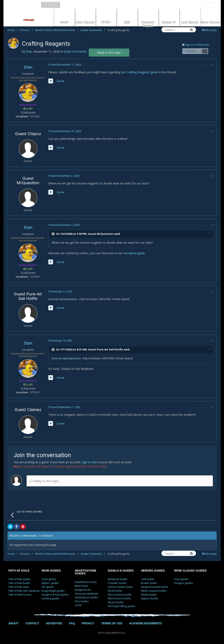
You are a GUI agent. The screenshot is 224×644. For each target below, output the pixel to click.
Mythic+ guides (50, 583)
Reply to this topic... (45, 481)
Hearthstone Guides (86, 597)
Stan (28, 67)
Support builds (149, 598)
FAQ (72, 623)
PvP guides (48, 587)
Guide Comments (93, 30)
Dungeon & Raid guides (55, 595)
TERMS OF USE (112, 623)
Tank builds (148, 579)
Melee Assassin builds (154, 591)
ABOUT (14, 623)
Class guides (49, 579)
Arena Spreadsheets (86, 594)
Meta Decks (81, 586)
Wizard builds (116, 602)
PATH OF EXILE (19, 571)
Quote (61, 81)
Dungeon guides (183, 583)
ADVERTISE (54, 623)
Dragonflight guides (53, 591)
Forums (27, 30)
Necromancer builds (120, 595)
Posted (65, 65)
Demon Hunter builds (120, 587)
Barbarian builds (117, 579)
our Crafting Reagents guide (139, 72)
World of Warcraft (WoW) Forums (57, 30)
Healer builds (149, 595)
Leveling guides (50, 598)
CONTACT (32, 623)
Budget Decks (83, 590)
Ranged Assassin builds (154, 587)
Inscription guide (134, 253)
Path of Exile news (19, 587)
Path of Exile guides (20, 579)
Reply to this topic (109, 52)
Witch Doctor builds (119, 598)
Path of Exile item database (24, 591)
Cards (78, 605)
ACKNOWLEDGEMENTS (146, 623)
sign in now (89, 462)
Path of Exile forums (20, 595)
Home (13, 30)
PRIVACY (88, 623)
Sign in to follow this (197, 45)
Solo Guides (82, 601)
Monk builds (115, 591)
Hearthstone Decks (86, 582)
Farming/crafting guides (121, 606)
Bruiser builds (149, 583)
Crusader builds (117, 583)
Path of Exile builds (19, 583)
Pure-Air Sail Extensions (63, 299)
